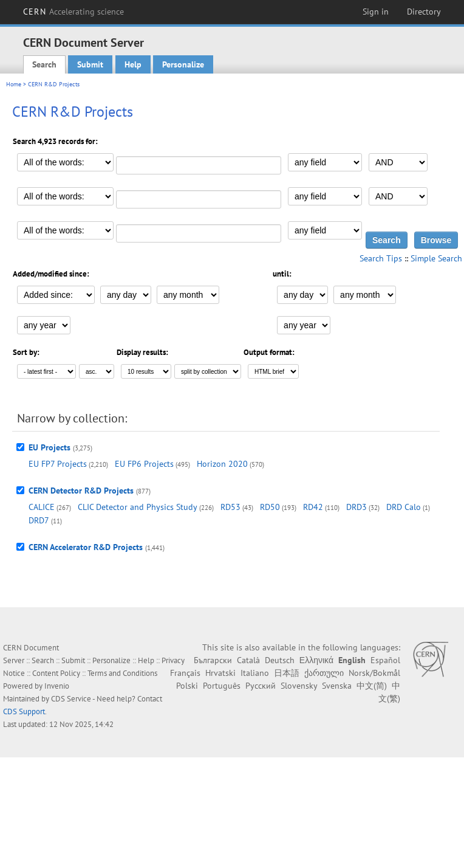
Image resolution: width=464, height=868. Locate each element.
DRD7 (39, 520)
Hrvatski (220, 673)
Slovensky (299, 686)
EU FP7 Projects (58, 464)
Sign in (376, 12)
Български (213, 660)
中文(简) (372, 686)
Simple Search (436, 258)
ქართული (324, 673)
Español (385, 660)
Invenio (57, 686)
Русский (261, 686)
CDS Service (71, 699)
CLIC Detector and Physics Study (138, 507)
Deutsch (280, 660)
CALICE (42, 507)
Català (248, 660)
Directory (424, 12)
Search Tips (381, 258)
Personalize (183, 64)
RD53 (230, 507)
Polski (187, 686)
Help (133, 64)
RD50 (270, 507)
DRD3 (357, 507)
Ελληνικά (316, 660)
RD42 (313, 507)
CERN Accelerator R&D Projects (86, 547)
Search (44, 64)
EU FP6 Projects (144, 464)
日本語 (287, 673)
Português (222, 686)
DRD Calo (404, 507)
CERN (73, 12)
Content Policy (56, 673)
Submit (90, 64)
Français (185, 673)
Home (14, 84)
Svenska (337, 686)
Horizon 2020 (222, 464)
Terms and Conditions (122, 673)
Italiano (255, 673)
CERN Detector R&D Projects (81, 491)
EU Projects (49, 447)
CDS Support (24, 711)
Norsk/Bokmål (374, 673)
